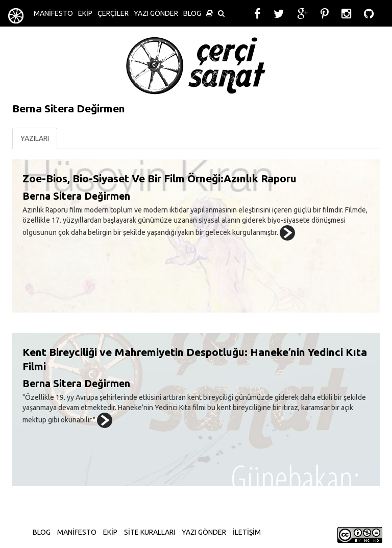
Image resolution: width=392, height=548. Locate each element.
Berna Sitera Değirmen (76, 196)
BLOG (192, 13)
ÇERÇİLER (113, 13)
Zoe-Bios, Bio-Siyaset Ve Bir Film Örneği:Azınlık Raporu (160, 178)
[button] (210, 13)
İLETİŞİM (247, 532)
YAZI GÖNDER (156, 13)
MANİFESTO (53, 13)
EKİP (85, 13)
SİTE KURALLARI (150, 532)
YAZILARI (35, 138)
